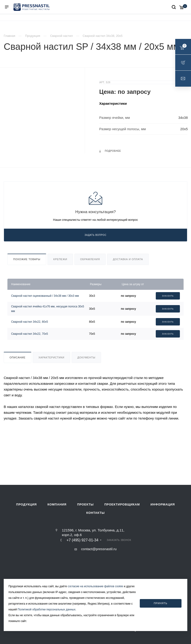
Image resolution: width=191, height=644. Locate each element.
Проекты (85, 504)
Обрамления (90, 259)
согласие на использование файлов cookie (95, 586)
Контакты (95, 513)
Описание (18, 357)
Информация (163, 504)
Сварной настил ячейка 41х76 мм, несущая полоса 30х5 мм (48, 309)
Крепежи (60, 259)
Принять (161, 603)
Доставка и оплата (128, 259)
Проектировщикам (122, 504)
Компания (57, 504)
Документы (86, 357)
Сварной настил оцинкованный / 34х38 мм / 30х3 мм (45, 296)
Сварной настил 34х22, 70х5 (30, 334)
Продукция (27, 504)
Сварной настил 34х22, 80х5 (30, 322)
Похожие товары (27, 259)
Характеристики (51, 357)
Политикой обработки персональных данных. (47, 609)
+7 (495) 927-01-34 (82, 540)
